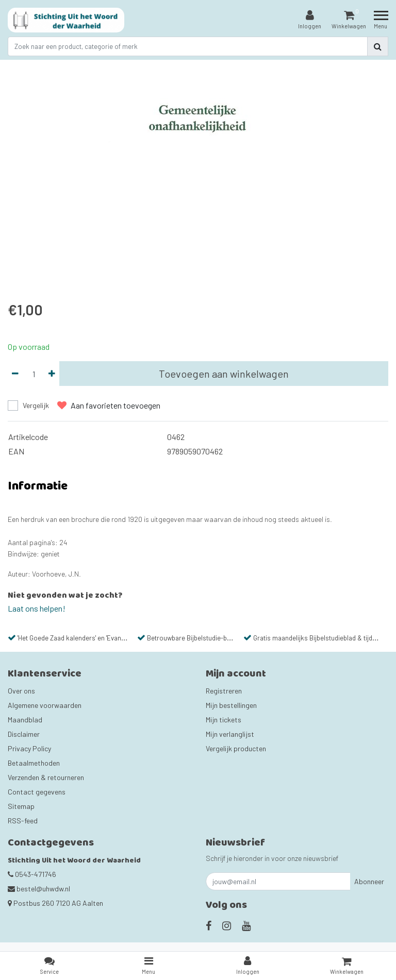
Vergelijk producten (236, 748)
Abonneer (369, 881)
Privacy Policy (29, 748)
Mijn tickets (224, 720)
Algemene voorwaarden (45, 705)
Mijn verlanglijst (230, 734)
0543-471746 (32, 874)
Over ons (21, 691)
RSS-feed (23, 821)
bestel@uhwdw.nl (39, 889)
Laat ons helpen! (37, 608)
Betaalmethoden (34, 763)
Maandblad (25, 720)
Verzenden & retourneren (46, 777)
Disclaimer (24, 734)
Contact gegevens (37, 792)
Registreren (224, 691)
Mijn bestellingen (231, 705)
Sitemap (21, 806)
